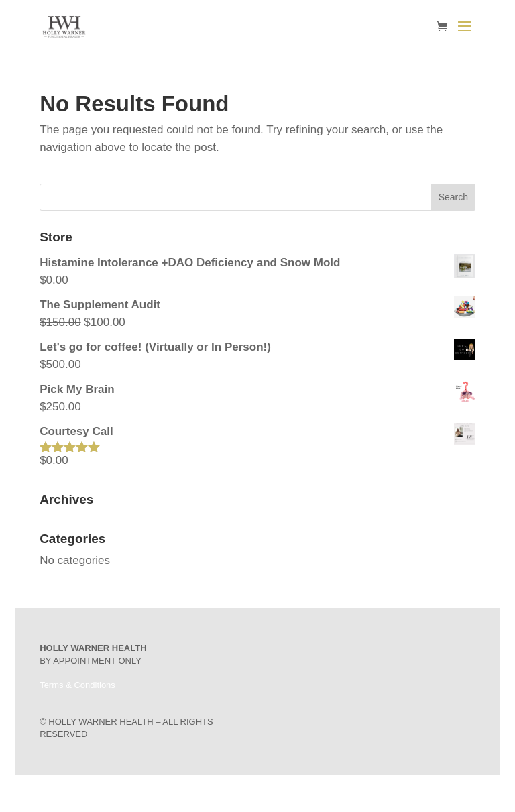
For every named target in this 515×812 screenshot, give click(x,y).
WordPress (324, 794)
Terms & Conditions (77, 685)
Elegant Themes (238, 794)
